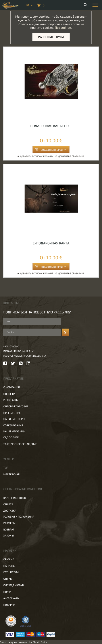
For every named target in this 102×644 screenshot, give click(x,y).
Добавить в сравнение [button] (70, 156)
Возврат (9, 529)
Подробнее (63, 27)
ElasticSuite (40, 642)
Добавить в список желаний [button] (36, 156)
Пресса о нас (12, 413)
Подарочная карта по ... (51, 126)
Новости (9, 394)
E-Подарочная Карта (51, 243)
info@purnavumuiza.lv (18, 351)
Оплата (8, 504)
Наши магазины (14, 431)
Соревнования (13, 425)
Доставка (10, 510)
